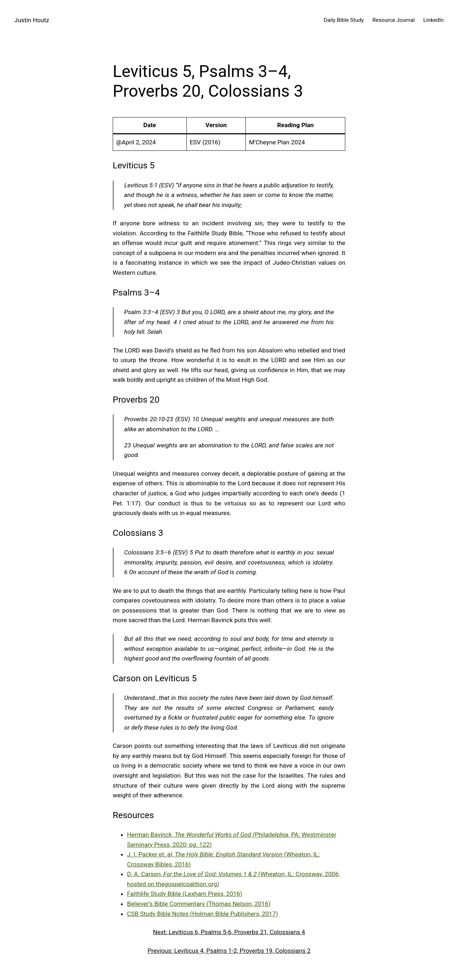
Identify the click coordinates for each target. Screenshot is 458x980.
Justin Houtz (32, 20)
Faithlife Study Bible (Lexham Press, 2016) (185, 894)
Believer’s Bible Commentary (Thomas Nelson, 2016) (199, 904)
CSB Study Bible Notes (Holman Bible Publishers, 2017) (203, 914)
